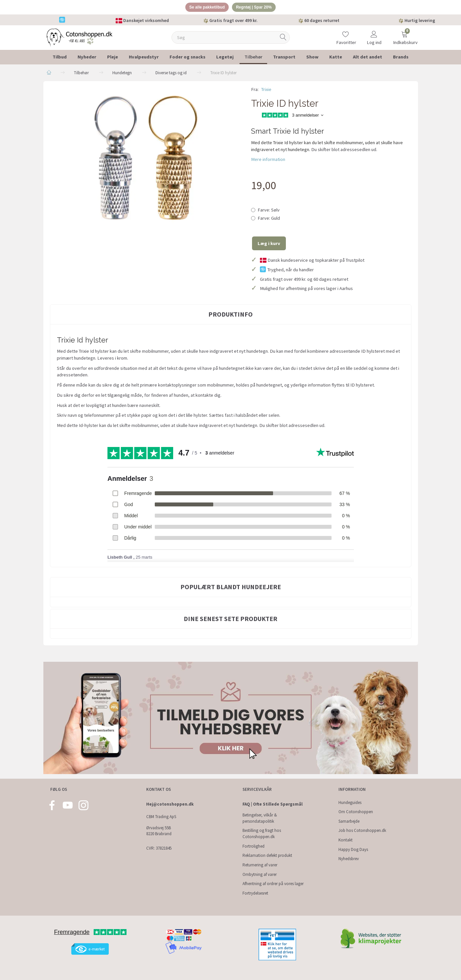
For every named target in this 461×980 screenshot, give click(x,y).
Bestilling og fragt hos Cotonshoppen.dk (262, 834)
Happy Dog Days (353, 849)
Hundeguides (350, 802)
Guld (269, 219)
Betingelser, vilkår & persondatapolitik (260, 818)
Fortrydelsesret (255, 893)
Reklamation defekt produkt (267, 855)
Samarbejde (349, 821)
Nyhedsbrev (349, 859)
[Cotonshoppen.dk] (80, 38)
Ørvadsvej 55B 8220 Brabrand (159, 831)
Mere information (268, 161)
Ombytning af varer (260, 874)
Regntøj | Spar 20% (256, 8)
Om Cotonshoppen (356, 812)
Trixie (266, 90)
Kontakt (346, 840)
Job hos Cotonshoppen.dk (362, 830)
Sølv (269, 211)
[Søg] (283, 39)
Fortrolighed (254, 846)
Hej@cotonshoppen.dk (170, 804)
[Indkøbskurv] (404, 34)
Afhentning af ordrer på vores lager (273, 884)
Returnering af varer (260, 865)
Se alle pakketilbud (205, 8)
